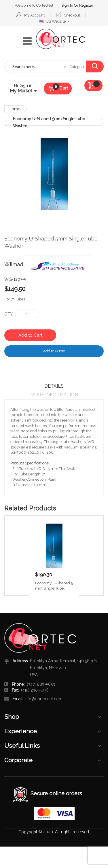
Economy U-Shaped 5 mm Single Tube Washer (54, 586)
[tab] (54, 386)
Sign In (68, 5)
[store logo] (60, 39)
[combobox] (31, 66)
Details (54, 386)
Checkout (72, 15)
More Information (54, 395)
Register (86, 5)
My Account (34, 15)
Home (14, 109)
